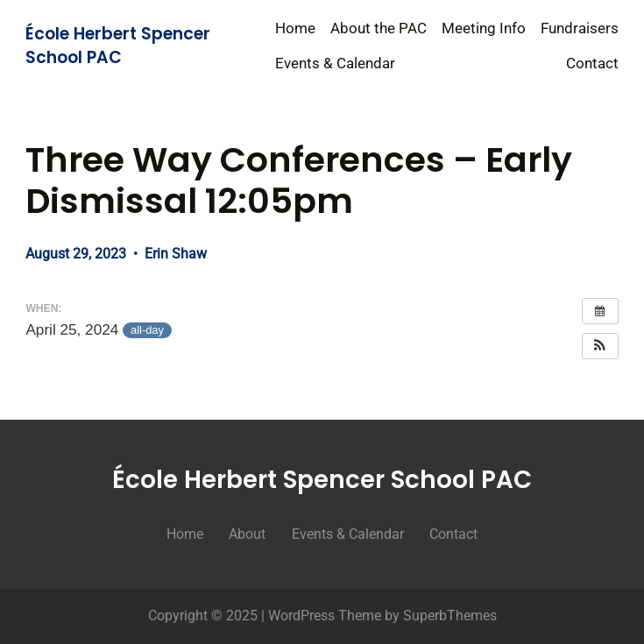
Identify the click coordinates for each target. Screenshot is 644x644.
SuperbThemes (450, 616)
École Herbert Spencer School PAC (118, 46)
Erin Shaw (176, 254)
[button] (600, 346)
